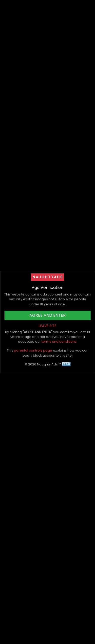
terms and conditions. (59, 342)
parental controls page (33, 350)
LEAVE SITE (48, 326)
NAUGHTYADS (48, 277)
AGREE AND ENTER (48, 315)
